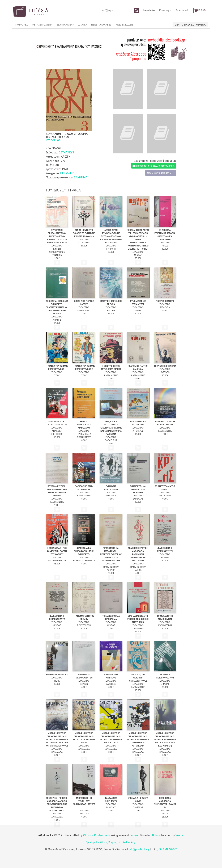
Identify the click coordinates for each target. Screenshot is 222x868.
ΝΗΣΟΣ (165, 246)
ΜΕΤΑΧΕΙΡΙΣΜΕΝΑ (42, 25)
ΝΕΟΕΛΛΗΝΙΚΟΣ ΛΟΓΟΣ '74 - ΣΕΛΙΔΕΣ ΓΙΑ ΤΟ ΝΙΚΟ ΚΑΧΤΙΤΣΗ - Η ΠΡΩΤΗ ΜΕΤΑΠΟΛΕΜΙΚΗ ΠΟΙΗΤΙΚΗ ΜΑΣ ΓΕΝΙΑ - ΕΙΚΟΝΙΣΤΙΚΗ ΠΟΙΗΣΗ (138, 240)
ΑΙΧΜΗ (138, 311)
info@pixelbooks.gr (139, 849)
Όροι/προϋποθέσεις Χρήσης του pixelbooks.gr (111, 842)
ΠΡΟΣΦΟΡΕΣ (21, 25)
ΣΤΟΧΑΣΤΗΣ (84, 243)
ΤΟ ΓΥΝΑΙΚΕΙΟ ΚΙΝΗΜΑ (165, 366)
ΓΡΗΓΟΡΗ (111, 249)
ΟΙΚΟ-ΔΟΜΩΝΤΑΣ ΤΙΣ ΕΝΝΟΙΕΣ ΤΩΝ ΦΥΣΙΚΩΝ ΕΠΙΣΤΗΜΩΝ (138, 619)
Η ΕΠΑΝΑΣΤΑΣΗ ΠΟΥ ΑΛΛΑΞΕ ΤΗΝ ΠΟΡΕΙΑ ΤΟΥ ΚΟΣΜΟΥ (57, 551)
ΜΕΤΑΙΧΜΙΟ (165, 496)
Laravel (134, 835)
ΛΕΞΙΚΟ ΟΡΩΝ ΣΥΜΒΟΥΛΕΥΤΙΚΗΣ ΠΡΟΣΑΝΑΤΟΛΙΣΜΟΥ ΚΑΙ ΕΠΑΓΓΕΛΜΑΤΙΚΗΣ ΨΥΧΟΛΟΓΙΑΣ (111, 236)
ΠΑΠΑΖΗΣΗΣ (111, 440)
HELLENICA (111, 496)
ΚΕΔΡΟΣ (165, 557)
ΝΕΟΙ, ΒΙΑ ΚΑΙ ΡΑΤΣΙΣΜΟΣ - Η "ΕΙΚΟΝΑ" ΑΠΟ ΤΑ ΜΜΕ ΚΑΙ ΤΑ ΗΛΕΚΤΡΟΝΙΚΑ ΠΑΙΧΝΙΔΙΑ (111, 428)
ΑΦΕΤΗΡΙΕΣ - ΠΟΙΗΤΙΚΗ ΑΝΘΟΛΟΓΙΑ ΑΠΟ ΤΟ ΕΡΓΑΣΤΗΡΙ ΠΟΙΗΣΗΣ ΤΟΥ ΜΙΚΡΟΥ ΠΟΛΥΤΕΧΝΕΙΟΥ (57, 804)
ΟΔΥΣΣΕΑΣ (111, 684)
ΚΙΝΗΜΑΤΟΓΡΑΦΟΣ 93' (57, 675)
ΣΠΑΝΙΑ (83, 25)
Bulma (156, 835)
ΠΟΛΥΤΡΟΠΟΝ (84, 625)
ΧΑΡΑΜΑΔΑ (57, 752)
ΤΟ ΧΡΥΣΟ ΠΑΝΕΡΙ (165, 301)
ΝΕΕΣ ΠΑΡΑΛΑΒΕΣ (101, 25)
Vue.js (179, 835)
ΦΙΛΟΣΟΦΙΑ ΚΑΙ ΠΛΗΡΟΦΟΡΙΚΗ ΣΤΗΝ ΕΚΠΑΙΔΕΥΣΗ (84, 551)
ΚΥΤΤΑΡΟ (165, 372)
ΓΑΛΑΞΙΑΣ (111, 807)
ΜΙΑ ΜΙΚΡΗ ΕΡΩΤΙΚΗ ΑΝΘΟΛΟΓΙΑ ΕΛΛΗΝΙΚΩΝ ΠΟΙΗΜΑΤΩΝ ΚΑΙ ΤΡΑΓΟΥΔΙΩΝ (138, 554)
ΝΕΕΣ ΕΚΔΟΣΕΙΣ (124, 25)
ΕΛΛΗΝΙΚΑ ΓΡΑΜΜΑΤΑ (84, 561)
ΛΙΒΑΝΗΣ (57, 320)
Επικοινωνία (182, 10)
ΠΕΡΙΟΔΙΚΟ (67, 173)
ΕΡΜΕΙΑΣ (165, 684)
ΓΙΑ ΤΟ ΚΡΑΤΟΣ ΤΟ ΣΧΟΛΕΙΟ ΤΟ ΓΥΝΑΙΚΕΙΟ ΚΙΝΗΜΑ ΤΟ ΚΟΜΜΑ (84, 233)
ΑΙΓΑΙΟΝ (84, 684)
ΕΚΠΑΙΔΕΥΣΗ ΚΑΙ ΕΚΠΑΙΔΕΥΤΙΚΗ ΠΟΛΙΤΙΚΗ (138, 489)
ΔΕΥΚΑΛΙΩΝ (66, 152)
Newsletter (149, 10)
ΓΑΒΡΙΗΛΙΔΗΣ (84, 311)
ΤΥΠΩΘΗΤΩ (138, 628)
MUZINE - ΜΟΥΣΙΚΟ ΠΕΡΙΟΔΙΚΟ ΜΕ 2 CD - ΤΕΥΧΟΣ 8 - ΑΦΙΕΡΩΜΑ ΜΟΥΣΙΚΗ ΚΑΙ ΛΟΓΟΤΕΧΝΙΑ (138, 740)
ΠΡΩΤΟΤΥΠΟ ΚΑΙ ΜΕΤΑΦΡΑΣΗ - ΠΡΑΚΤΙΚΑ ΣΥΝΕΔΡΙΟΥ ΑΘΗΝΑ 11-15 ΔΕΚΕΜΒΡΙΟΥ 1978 (111, 554)
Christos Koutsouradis (97, 835)
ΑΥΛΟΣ (165, 814)
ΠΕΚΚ (57, 681)
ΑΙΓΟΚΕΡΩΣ (138, 431)
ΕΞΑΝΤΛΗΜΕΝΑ (65, 25)
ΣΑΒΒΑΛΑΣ (138, 499)
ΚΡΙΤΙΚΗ (111, 311)
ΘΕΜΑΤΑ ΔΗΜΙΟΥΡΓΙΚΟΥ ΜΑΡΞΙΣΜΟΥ (84, 425)
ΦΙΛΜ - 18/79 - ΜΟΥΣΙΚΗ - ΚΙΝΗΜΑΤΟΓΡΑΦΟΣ (138, 678)
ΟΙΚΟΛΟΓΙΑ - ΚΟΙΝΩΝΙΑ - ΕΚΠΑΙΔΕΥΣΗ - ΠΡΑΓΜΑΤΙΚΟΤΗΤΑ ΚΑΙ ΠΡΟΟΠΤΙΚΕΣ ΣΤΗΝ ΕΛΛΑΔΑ (57, 307)
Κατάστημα (165, 10)
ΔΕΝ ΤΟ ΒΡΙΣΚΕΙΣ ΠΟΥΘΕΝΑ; (190, 25)
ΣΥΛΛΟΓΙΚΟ (53, 140)
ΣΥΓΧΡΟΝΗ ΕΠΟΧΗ (57, 561)
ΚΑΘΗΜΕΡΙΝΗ (165, 625)
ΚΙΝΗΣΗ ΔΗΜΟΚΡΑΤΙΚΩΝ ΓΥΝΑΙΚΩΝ (57, 252)
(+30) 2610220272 (167, 849)
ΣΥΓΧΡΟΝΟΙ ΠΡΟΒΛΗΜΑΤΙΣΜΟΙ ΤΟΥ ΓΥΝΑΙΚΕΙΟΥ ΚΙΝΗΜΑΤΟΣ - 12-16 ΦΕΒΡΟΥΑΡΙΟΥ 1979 (57, 236)
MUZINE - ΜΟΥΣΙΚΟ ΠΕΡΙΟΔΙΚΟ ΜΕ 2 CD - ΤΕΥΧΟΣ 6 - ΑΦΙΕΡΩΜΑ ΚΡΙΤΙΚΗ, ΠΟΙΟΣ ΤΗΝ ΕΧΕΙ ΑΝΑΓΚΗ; (165, 740)
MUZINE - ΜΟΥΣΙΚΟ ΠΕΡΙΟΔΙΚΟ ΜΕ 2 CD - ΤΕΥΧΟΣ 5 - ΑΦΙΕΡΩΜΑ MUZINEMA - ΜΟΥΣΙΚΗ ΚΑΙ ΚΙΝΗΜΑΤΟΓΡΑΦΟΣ (57, 740)
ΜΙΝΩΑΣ (138, 255)
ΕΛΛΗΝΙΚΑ (81, 177)
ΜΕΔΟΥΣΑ (165, 307)
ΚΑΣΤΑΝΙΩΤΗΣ (111, 375)
